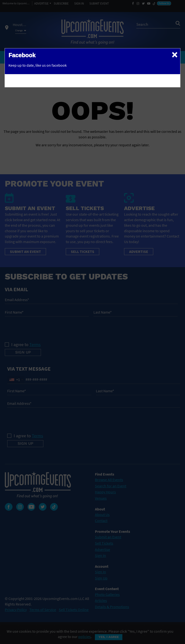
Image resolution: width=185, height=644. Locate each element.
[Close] (175, 54)
